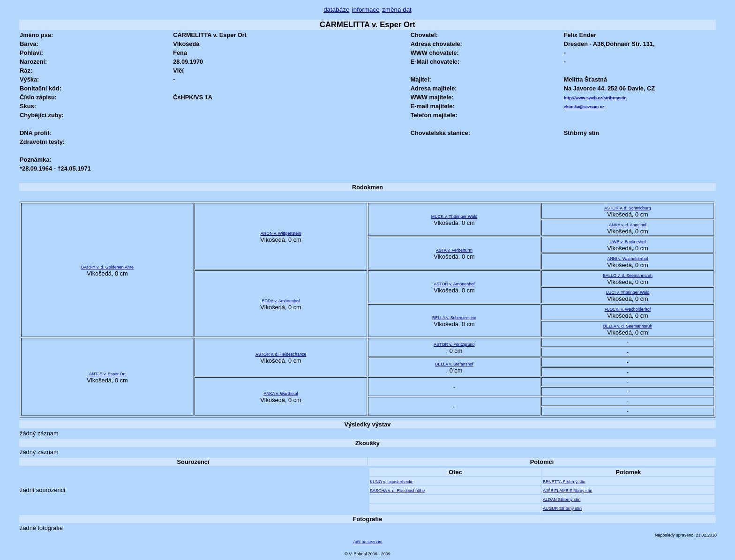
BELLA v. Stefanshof (454, 364)
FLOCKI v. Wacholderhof (628, 309)
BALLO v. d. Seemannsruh (628, 276)
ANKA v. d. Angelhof (628, 225)
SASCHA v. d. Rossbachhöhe (397, 491)
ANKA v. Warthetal (281, 394)
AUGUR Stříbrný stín (562, 508)
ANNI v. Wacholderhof (628, 259)
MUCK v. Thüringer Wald (454, 217)
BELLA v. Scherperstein (454, 318)
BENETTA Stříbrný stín (564, 482)
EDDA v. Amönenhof (281, 301)
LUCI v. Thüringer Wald (628, 292)
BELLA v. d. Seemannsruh (628, 326)
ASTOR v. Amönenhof (454, 284)
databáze (336, 10)
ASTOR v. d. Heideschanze (281, 354)
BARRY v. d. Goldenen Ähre (107, 267)
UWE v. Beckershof (627, 242)
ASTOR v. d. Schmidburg (628, 208)
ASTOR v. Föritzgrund (454, 344)
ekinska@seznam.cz (584, 107)
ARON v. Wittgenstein (281, 233)
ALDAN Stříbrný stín (562, 500)
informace (366, 10)
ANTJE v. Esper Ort (107, 374)
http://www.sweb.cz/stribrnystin (595, 98)
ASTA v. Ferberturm (454, 250)
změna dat (397, 10)
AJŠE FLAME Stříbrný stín (567, 491)
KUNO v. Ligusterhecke (392, 482)
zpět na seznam (367, 542)
